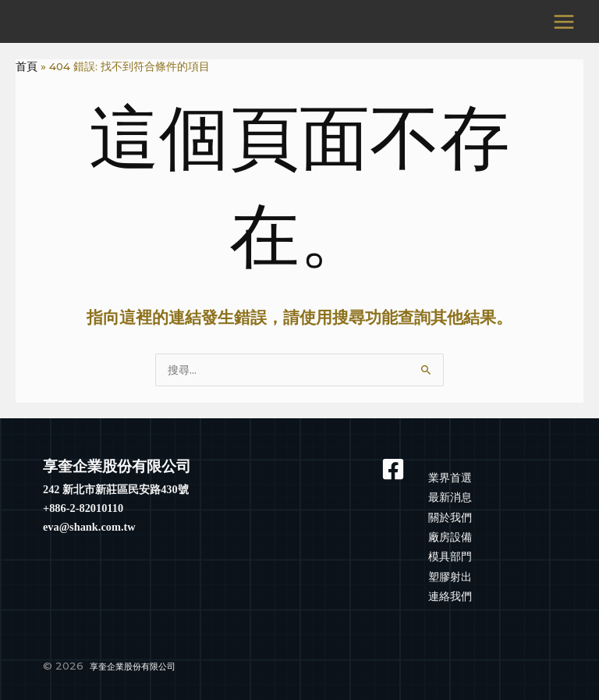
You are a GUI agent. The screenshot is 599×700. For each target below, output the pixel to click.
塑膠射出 (450, 577)
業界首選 (450, 478)
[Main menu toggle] (564, 21)
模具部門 (450, 556)
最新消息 (450, 497)
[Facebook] (395, 469)
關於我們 (450, 517)
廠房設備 (450, 537)
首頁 (27, 66)
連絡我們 (450, 596)
